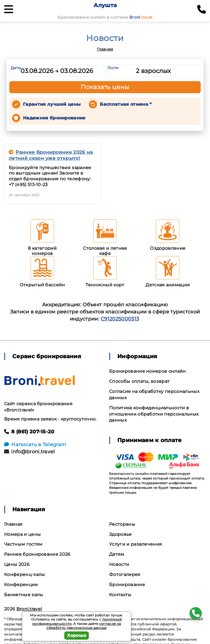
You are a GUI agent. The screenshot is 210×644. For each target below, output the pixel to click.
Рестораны (122, 524)
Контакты (120, 595)
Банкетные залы (24, 595)
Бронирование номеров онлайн (148, 371)
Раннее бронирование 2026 (37, 554)
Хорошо (77, 635)
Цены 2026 (17, 564)
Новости (119, 564)
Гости (113, 68)
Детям (117, 554)
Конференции (21, 585)
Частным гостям (23, 544)
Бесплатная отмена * (126, 104)
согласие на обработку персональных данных (84, 626)
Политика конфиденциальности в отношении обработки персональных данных (154, 414)
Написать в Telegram (35, 445)
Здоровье (120, 534)
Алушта (105, 5)
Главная (105, 49)
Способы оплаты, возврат (139, 381)
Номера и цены (22, 534)
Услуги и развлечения (135, 544)
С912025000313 (120, 319)
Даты (16, 68)
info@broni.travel (30, 452)
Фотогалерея (125, 574)
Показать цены (105, 87)
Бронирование (127, 585)
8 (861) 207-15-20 (29, 432)
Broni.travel (29, 609)
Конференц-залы (24, 574)
